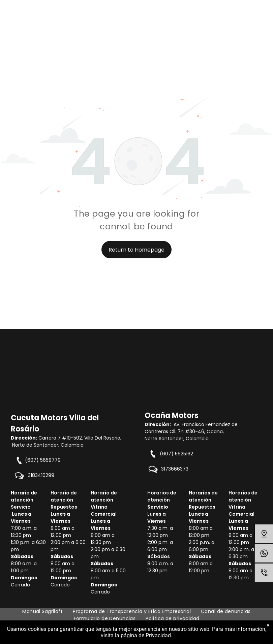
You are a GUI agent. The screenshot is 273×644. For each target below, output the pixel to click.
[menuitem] (42, 611)
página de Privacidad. (146, 635)
